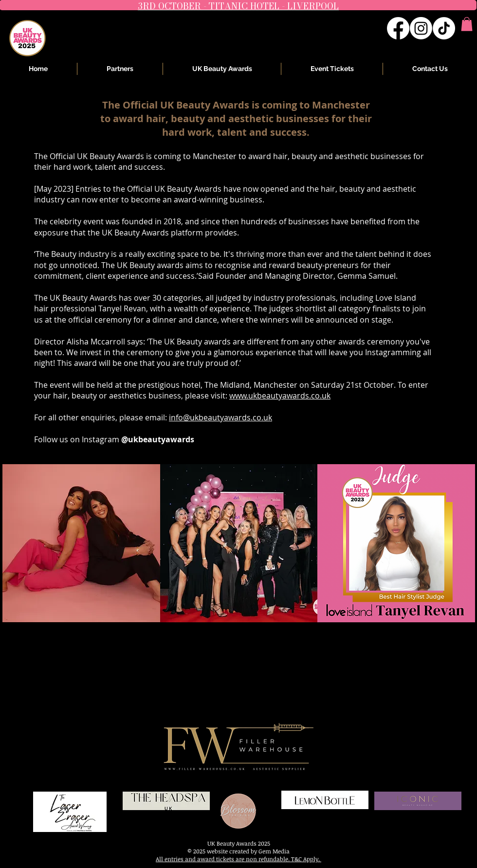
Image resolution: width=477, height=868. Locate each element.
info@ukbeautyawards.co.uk (220, 417)
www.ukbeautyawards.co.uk (280, 396)
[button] (467, 24)
